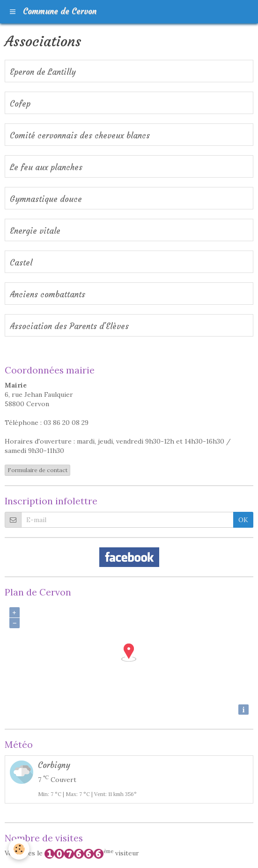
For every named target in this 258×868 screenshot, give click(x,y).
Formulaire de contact (37, 470)
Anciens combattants (48, 295)
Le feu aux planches (46, 168)
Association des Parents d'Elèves (69, 326)
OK (243, 520)
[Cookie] (19, 849)
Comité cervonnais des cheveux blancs (80, 136)
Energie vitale (35, 231)
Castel (21, 263)
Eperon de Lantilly (43, 72)
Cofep (20, 104)
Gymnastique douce (46, 199)
